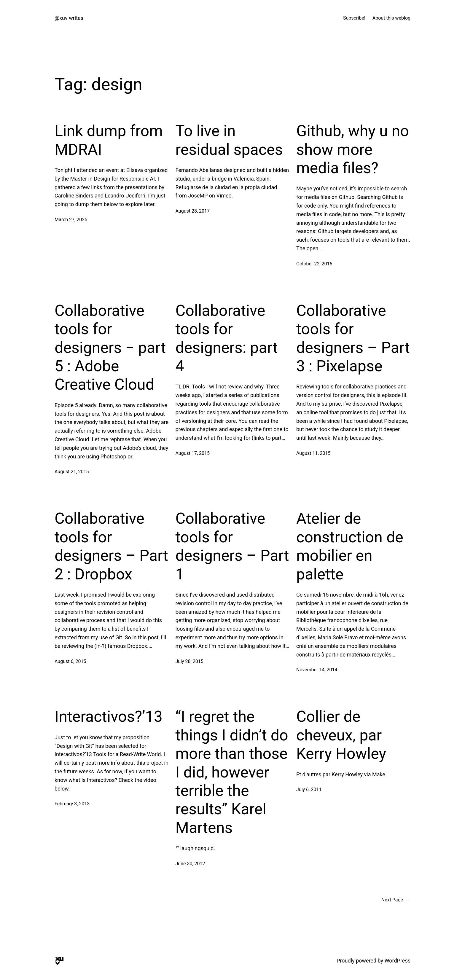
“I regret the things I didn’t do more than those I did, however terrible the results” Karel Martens (232, 772)
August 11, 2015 (313, 453)
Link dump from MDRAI (109, 140)
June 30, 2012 (190, 864)
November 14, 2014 (317, 670)
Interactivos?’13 (109, 717)
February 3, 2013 (72, 804)
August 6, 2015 (70, 661)
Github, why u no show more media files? (353, 149)
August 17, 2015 (193, 453)
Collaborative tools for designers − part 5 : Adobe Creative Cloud (110, 348)
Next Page (396, 900)
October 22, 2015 (314, 264)
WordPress (398, 961)
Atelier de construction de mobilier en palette (350, 546)
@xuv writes (69, 18)
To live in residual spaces (229, 140)
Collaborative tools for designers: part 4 (227, 338)
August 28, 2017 (193, 211)
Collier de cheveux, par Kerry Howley (341, 735)
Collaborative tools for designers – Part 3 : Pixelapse (353, 338)
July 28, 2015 (189, 661)
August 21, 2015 (72, 472)
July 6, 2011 (309, 789)
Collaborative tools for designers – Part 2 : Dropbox (111, 546)
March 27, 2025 (71, 220)
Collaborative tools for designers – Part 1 (232, 546)
